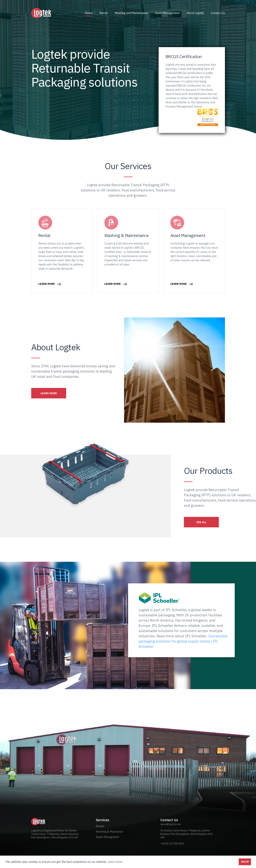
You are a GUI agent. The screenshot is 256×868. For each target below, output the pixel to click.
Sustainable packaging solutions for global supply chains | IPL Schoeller (183, 641)
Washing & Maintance (109, 832)
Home (89, 13)
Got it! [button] (245, 862)
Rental (104, 13)
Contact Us (218, 13)
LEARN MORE (49, 393)
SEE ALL (201, 522)
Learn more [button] (115, 862)
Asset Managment (107, 837)
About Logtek (195, 13)
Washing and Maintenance (131, 13)
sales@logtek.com (171, 824)
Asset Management (167, 13)
